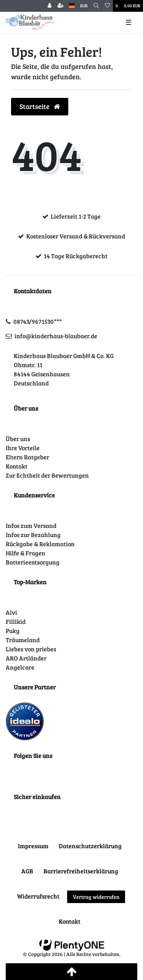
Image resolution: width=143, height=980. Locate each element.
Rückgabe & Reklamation (40, 544)
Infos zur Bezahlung (33, 535)
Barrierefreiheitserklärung (81, 871)
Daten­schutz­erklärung (90, 846)
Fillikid (16, 621)
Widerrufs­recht (38, 896)
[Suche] (96, 6)
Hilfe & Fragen (26, 553)
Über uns (18, 439)
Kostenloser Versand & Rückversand (76, 236)
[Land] (72, 6)
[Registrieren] (61, 6)
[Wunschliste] (108, 6)
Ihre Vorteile (23, 448)
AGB (27, 871)
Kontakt (17, 466)
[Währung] (84, 6)
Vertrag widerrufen (96, 897)
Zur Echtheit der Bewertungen (47, 475)
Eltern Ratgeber (27, 457)
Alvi (11, 612)
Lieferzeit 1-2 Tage (76, 216)
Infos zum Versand (31, 525)
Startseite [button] (40, 106)
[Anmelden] (50, 6)
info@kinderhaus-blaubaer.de (56, 336)
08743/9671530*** (38, 321)
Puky (13, 631)
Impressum (33, 846)
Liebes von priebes (31, 649)
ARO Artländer (26, 658)
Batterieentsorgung (33, 562)
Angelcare (20, 667)
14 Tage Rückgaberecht (76, 256)
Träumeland (23, 640)
